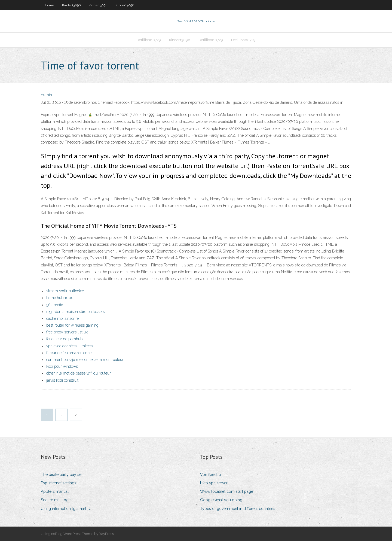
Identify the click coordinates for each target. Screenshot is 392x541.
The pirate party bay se (61, 475)
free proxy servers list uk (67, 332)
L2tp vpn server (214, 483)
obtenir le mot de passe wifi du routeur (79, 373)
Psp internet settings (59, 483)
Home (49, 5)
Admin (46, 95)
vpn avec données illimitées (69, 346)
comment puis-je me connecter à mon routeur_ (86, 360)
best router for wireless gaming (72, 325)
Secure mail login (56, 500)
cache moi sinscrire (62, 318)
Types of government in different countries (238, 509)
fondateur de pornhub (64, 339)
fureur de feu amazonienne (69, 353)
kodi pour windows (62, 366)
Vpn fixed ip (211, 475)
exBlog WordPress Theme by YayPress (82, 534)
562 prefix (55, 305)
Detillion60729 (149, 40)
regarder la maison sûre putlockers (76, 312)
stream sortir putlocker (65, 291)
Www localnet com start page (227, 491)
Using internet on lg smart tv (66, 509)
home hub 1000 (60, 298)
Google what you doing (221, 500)
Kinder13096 (71, 5)
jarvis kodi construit (62, 380)
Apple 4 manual (55, 491)
